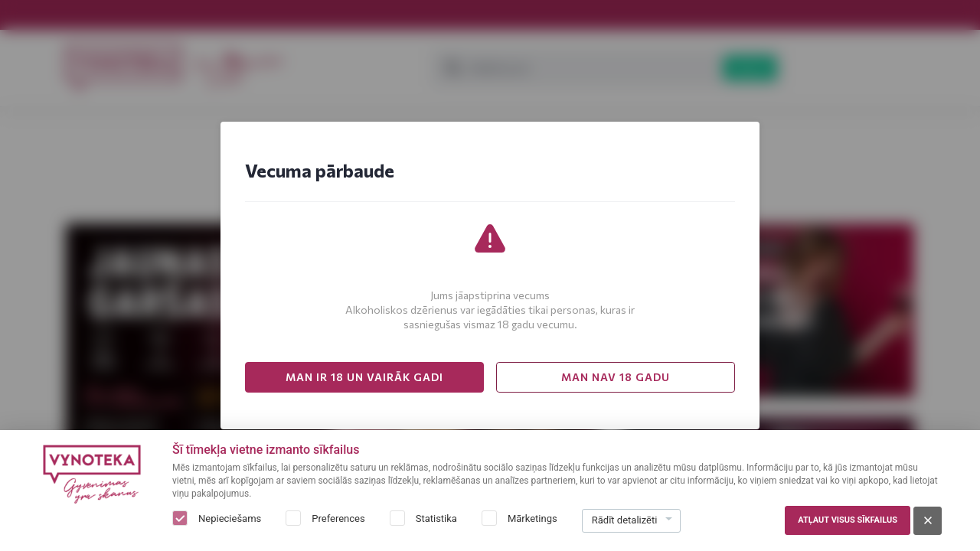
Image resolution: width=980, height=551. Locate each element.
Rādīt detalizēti (625, 520)
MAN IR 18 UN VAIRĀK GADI (364, 377)
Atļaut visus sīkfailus (848, 520)
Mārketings (532, 518)
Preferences (338, 518)
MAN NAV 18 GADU (616, 377)
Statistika (436, 518)
